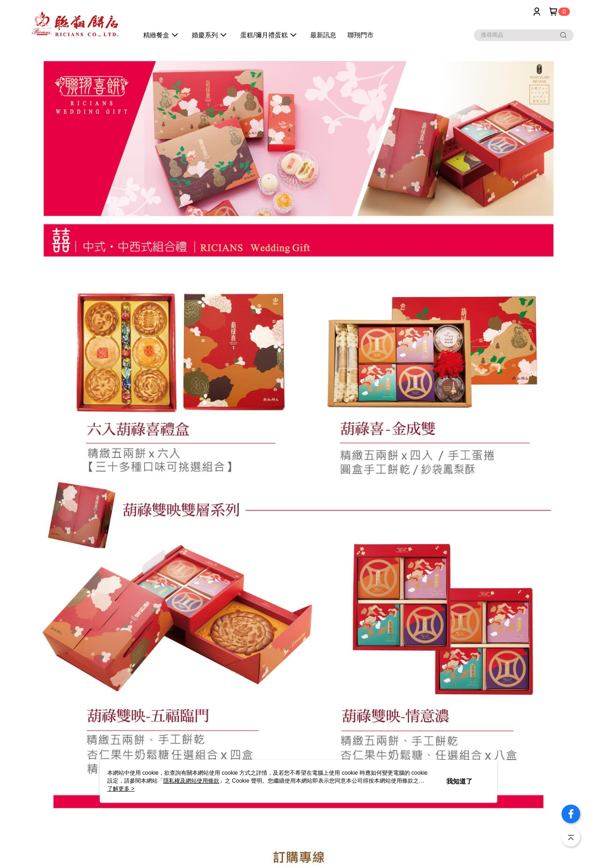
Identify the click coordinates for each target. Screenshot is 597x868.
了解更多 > (121, 789)
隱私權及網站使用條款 (191, 781)
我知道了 (459, 781)
